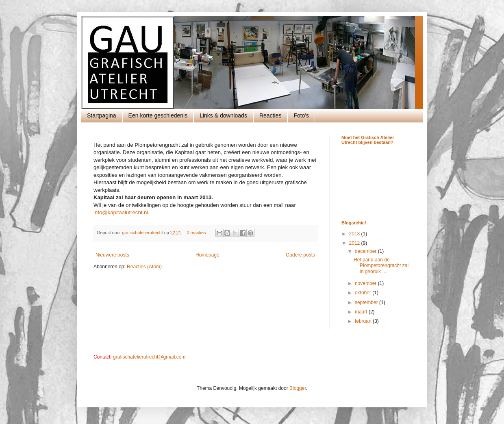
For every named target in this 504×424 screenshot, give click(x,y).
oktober (364, 293)
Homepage (207, 255)
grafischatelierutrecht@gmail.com (149, 357)
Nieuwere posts (112, 255)
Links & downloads (223, 115)
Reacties (270, 115)
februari (364, 321)
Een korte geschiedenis (158, 115)
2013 (355, 234)
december (366, 251)
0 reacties (197, 233)
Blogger (298, 388)
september (367, 302)
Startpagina (102, 115)
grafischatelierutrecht (143, 233)
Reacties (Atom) (144, 267)
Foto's (301, 115)
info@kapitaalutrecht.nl (121, 212)
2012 (355, 243)
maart (362, 312)
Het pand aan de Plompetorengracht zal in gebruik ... (381, 266)
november (366, 283)
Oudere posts (300, 255)
